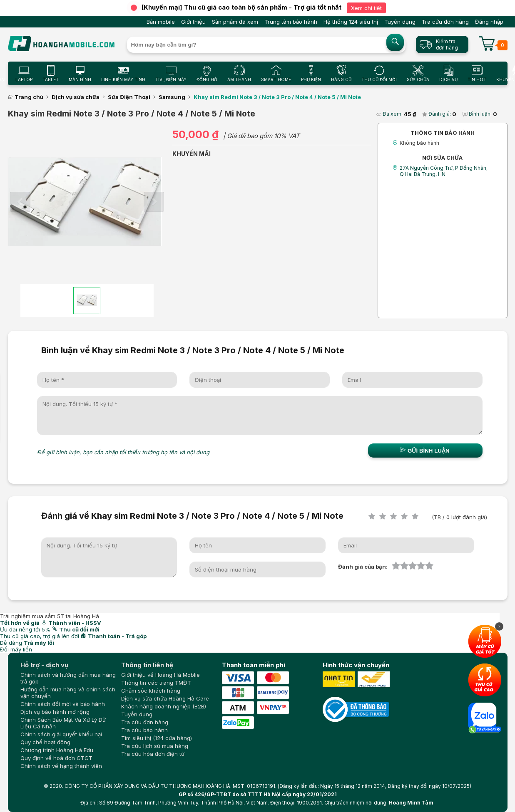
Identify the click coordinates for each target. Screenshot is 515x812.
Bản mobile (161, 22)
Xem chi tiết (366, 8)
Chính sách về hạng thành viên (61, 766)
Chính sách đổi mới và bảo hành (63, 704)
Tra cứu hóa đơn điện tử (153, 754)
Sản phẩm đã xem (235, 22)
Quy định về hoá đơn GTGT (56, 758)
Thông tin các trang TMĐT (156, 683)
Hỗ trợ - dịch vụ (44, 665)
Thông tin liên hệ (147, 665)
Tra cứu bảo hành (144, 730)
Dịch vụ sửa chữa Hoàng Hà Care (165, 698)
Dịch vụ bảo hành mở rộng (55, 712)
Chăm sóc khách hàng (151, 691)
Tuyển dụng (400, 22)
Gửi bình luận (425, 451)
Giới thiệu (193, 22)
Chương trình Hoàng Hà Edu (57, 750)
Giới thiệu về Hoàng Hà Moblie (160, 675)
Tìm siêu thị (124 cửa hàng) (157, 738)
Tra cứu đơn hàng (445, 22)
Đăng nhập (489, 22)
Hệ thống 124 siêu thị (351, 22)
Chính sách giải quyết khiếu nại (61, 734)
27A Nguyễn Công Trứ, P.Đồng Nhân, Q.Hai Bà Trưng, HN (444, 171)
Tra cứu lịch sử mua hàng (155, 746)
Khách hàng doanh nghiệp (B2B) (164, 706)
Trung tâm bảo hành (291, 22)
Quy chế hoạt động (45, 742)
